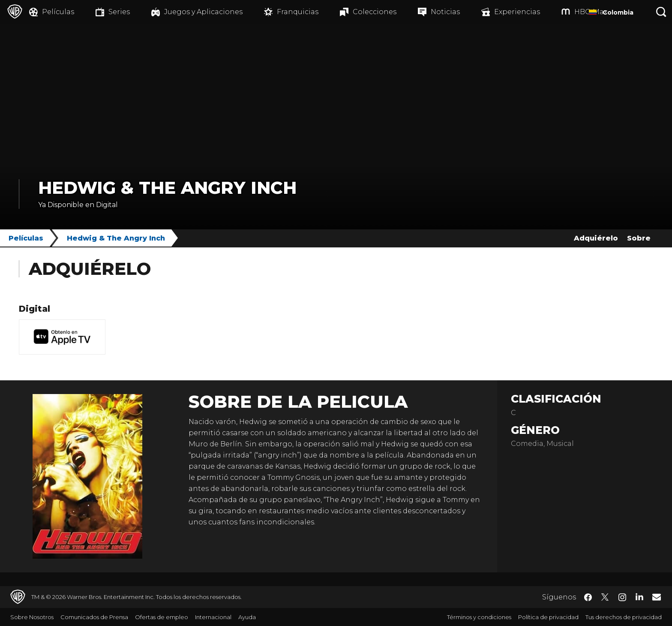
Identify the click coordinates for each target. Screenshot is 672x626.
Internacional (213, 617)
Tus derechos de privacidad (624, 617)
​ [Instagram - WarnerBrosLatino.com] (622, 597)
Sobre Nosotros (32, 617)
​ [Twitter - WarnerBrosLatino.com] (605, 597)
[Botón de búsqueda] (661, 12)
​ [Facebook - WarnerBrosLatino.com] (588, 597)
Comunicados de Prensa (94, 617)
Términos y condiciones (479, 617)
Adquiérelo (596, 238)
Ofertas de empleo (162, 617)
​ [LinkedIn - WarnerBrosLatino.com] (639, 596)
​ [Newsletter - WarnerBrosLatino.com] (657, 597)
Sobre (639, 238)
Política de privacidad (548, 617)
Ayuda (247, 617)
